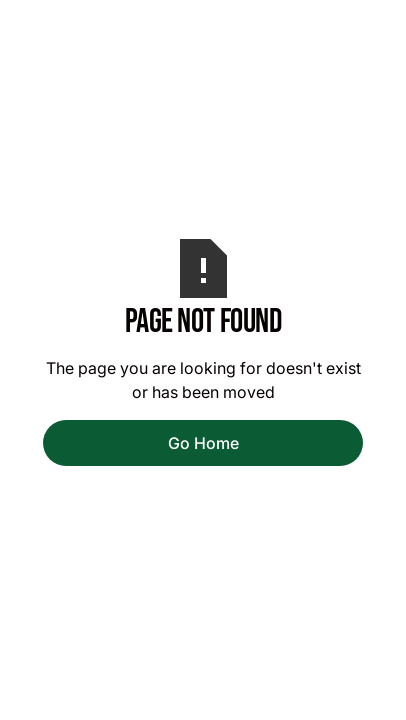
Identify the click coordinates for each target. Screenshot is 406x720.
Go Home (203, 443)
